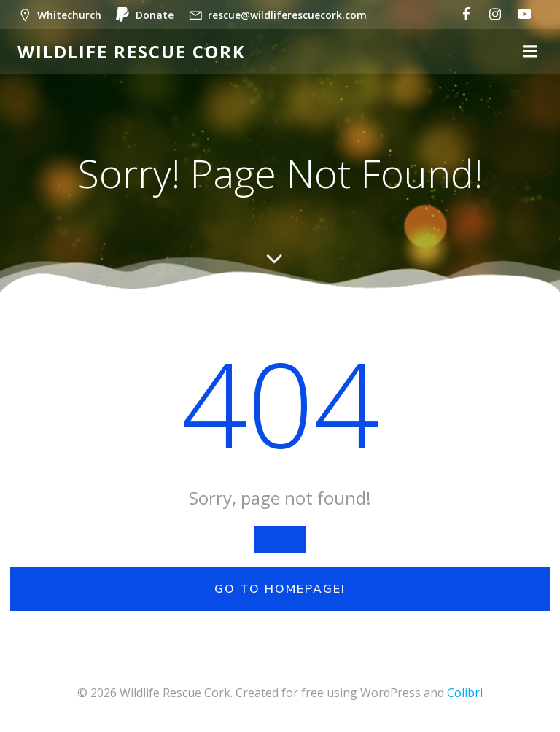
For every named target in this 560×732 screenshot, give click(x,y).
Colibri (465, 693)
